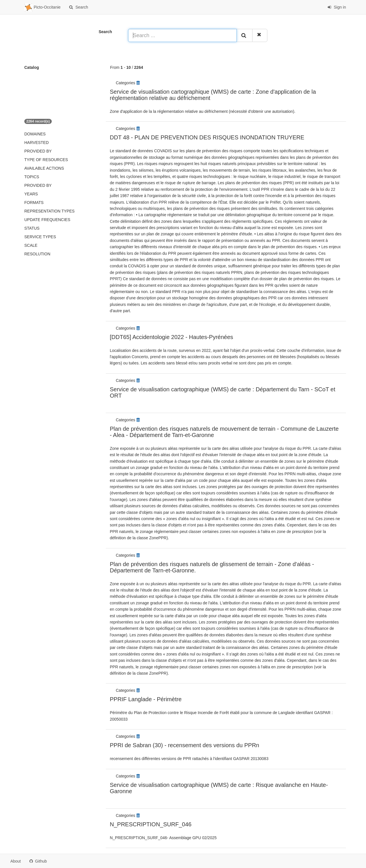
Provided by (38, 151)
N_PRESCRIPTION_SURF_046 (151, 824)
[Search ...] (182, 35)
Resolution (37, 254)
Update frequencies (47, 220)
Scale (31, 245)
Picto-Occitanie (42, 7)
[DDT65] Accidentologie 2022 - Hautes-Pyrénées (171, 337)
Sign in (337, 7)
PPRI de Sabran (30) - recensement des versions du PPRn (184, 745)
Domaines (35, 134)
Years (31, 194)
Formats (34, 203)
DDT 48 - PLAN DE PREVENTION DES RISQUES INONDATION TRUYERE (207, 137)
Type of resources (46, 160)
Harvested (36, 143)
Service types (40, 237)
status (32, 228)
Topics (32, 177)
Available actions (44, 168)
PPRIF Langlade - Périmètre (146, 699)
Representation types (49, 211)
